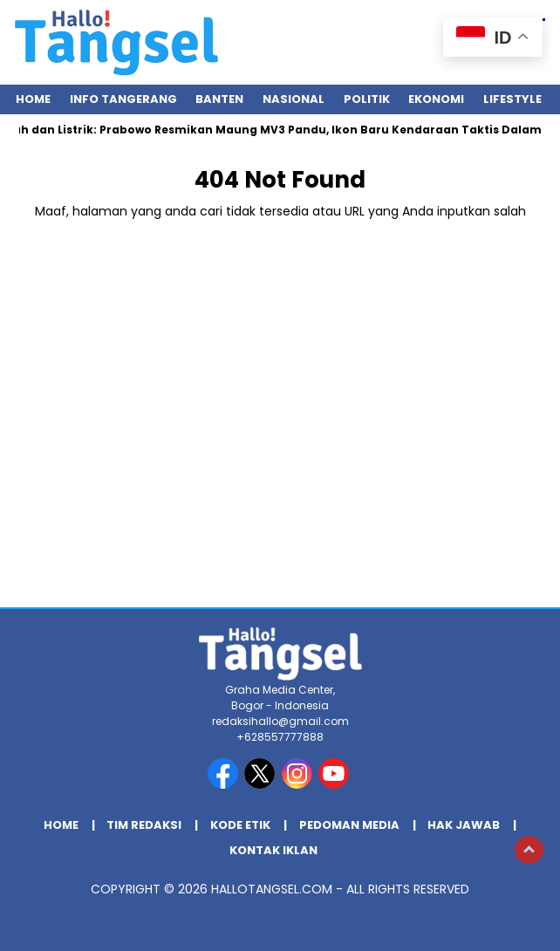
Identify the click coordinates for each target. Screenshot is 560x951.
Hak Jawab (464, 825)
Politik (367, 99)
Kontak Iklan (273, 850)
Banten (219, 99)
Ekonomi (436, 99)
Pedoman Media (349, 825)
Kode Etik (240, 825)
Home (33, 99)
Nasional (294, 99)
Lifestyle (512, 99)
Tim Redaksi (144, 825)
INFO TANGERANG (123, 99)
